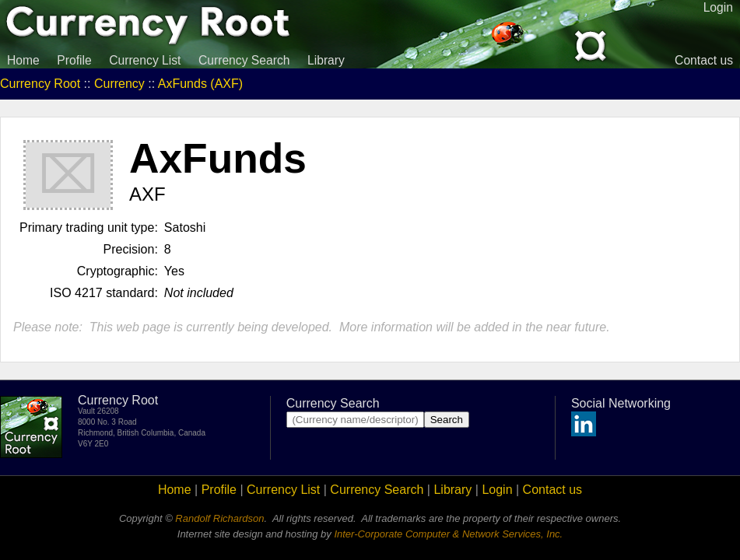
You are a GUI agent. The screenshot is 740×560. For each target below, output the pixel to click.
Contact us (704, 60)
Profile (74, 60)
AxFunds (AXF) (200, 84)
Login (497, 490)
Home (23, 60)
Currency (119, 84)
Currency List (145, 60)
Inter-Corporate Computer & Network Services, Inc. (448, 534)
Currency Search (244, 60)
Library (326, 60)
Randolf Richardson (219, 518)
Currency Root (40, 84)
